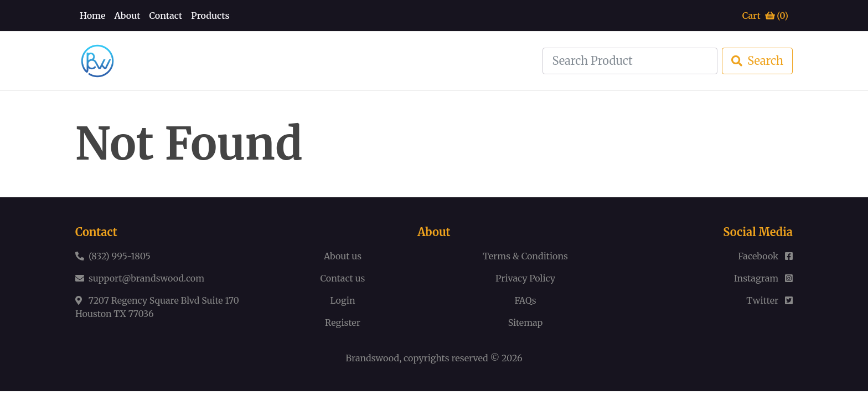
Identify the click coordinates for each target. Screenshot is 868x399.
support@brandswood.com (146, 278)
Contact (166, 16)
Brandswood (372, 358)
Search (757, 61)
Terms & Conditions (525, 256)
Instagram (763, 278)
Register (343, 323)
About (128, 16)
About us (343, 256)
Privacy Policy (525, 278)
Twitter (769, 300)
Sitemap (526, 323)
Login (342, 300)
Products (210, 16)
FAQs (525, 300)
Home (93, 16)
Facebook (765, 256)
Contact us (343, 278)
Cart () (765, 16)
